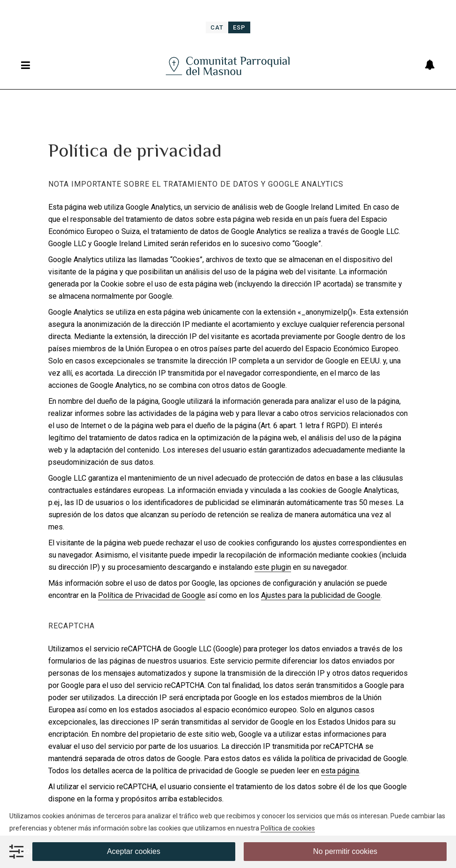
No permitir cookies (345, 851)
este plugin (273, 567)
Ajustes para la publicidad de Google (321, 595)
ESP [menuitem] (239, 27)
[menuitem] (217, 27)
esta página (340, 771)
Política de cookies (288, 828)
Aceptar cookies (134, 851)
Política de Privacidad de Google (152, 595)
